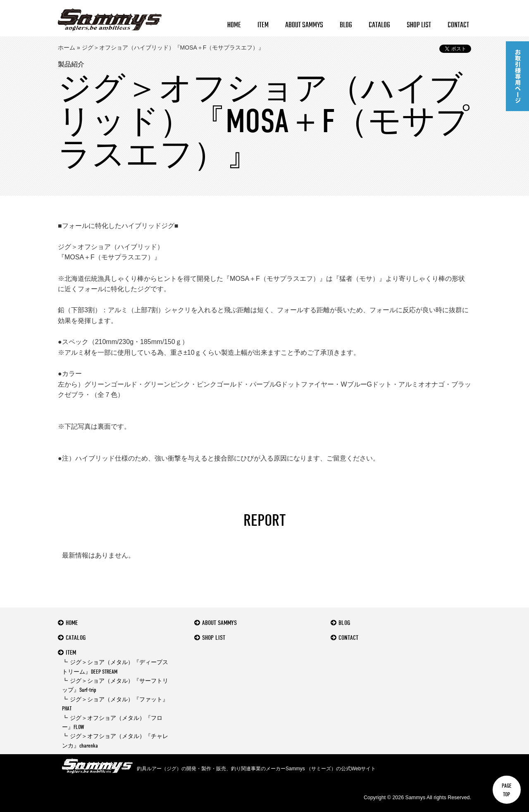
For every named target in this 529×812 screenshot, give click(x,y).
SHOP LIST (419, 25)
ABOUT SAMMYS (304, 25)
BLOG (346, 25)
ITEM (263, 25)
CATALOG (379, 25)
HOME (234, 25)
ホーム (67, 47)
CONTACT (458, 25)
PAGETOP (507, 790)
